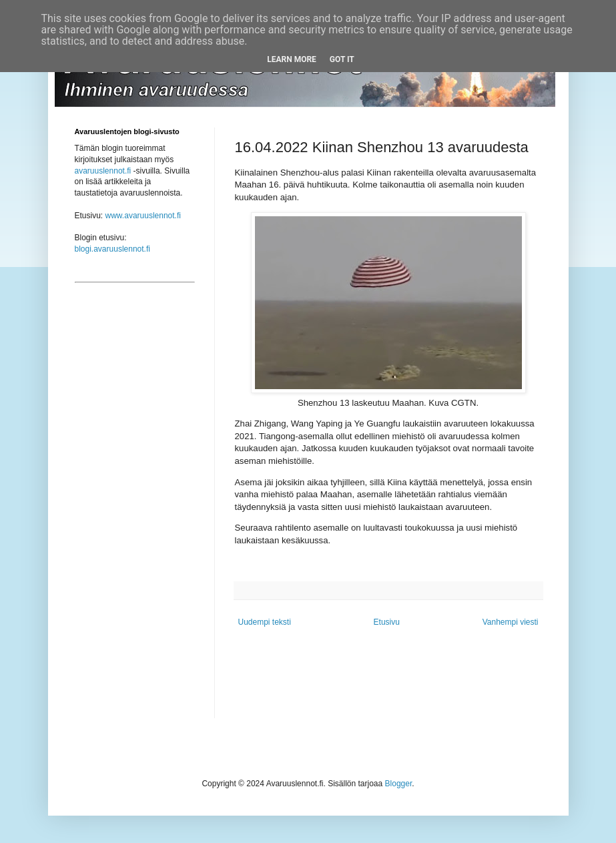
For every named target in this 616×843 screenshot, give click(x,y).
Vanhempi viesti (511, 622)
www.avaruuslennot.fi (143, 216)
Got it (342, 59)
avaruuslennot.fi (103, 171)
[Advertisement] (135, 518)
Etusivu (387, 622)
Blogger (399, 784)
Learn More (292, 59)
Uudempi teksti (265, 622)
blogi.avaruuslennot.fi (112, 249)
